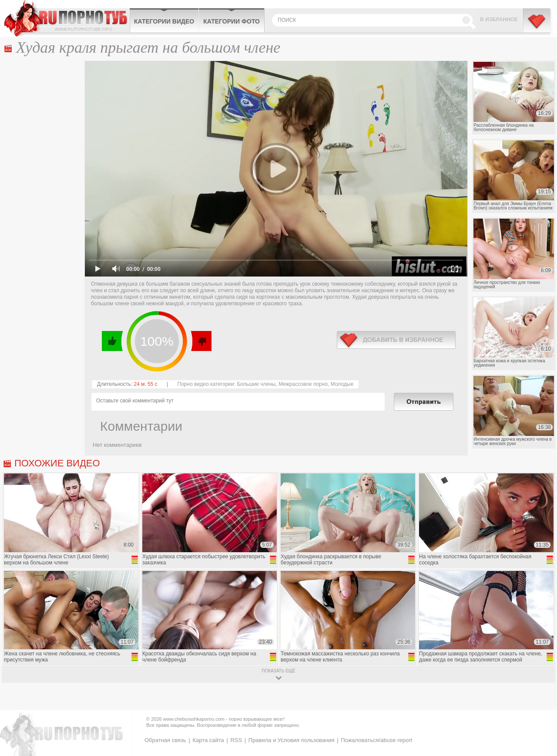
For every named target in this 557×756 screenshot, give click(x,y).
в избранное (396, 340)
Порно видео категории (206, 384)
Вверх (540, 710)
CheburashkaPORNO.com (67, 18)
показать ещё (278, 671)
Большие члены (256, 384)
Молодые (342, 384)
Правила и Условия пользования (292, 740)
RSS (236, 740)
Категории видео (164, 21)
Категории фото (232, 21)
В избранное (499, 20)
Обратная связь (165, 740)
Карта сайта (208, 740)
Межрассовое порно (303, 384)
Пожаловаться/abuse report (376, 740)
